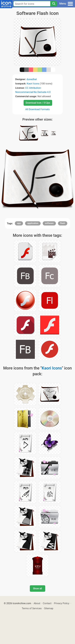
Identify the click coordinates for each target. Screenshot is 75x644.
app (19, 223)
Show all (37, 588)
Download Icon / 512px (38, 103)
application (33, 223)
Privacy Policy (62, 603)
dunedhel (32, 79)
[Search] (54, 4)
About (37, 603)
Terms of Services (32, 608)
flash (63, 223)
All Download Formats (38, 109)
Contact (47, 603)
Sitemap (49, 608)
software (49, 223)
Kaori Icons (33, 84)
